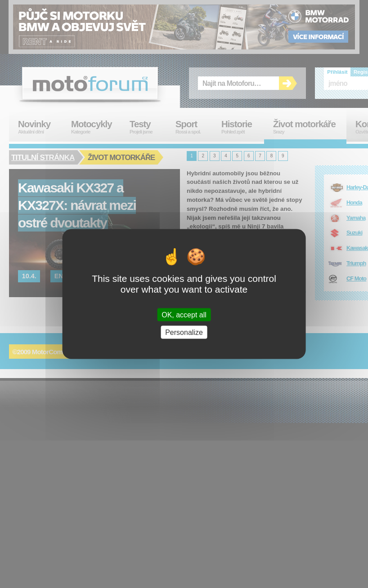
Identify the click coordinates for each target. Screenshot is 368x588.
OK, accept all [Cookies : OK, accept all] (184, 314)
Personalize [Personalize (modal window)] (184, 332)
